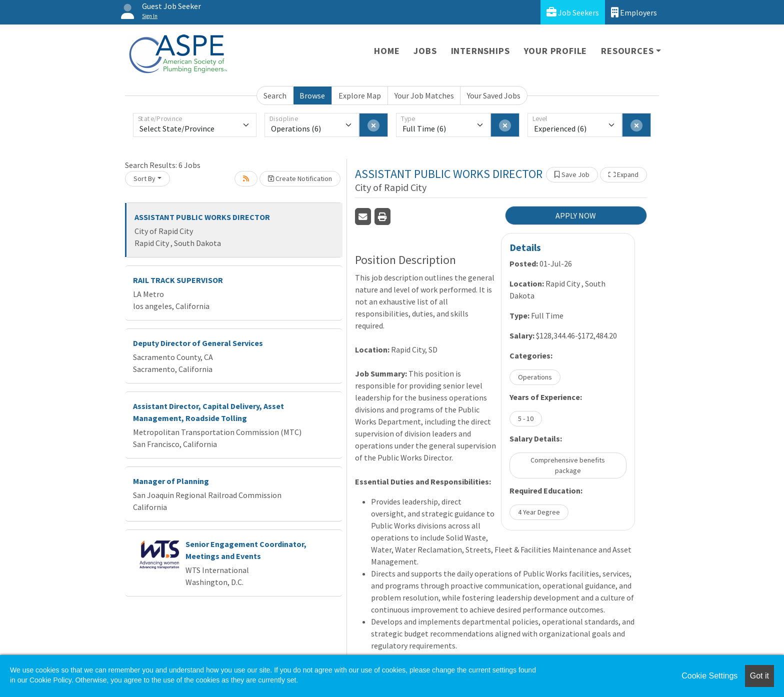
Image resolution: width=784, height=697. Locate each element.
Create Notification (300, 178)
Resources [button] (627, 51)
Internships (480, 51)
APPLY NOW (576, 215)
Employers (634, 12)
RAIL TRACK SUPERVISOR (178, 280)
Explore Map (360, 95)
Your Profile (556, 51)
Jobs (425, 51)
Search (275, 95)
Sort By (144, 178)
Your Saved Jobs (494, 95)
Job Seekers (573, 12)
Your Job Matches (424, 95)
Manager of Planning (171, 481)
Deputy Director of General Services (198, 343)
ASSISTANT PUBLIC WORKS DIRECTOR (202, 217)
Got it (759, 676)
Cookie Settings (709, 676)
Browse (312, 95)
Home (387, 51)
